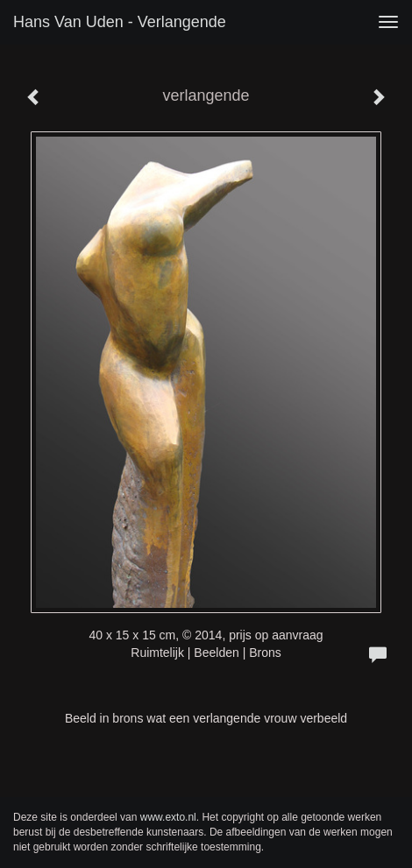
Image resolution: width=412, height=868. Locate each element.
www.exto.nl (168, 817)
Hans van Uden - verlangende (120, 22)
